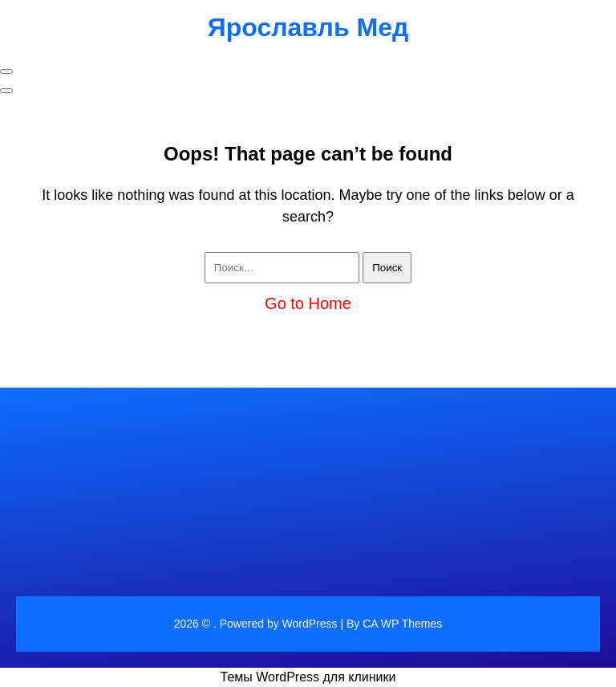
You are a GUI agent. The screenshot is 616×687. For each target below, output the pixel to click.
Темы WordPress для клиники (308, 677)
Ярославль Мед (308, 27)
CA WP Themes (402, 624)
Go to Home (308, 303)
